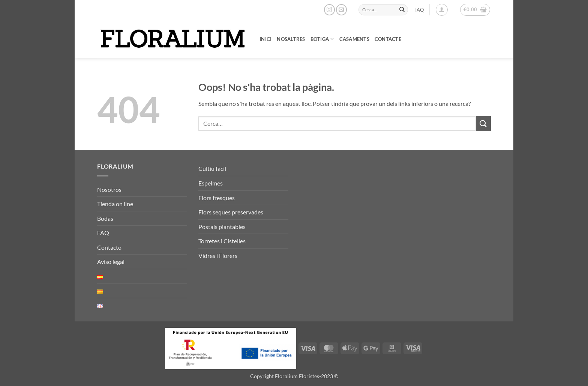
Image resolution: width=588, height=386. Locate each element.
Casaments (354, 39)
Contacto (109, 247)
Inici (265, 39)
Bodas (105, 218)
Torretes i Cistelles (222, 241)
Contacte (388, 39)
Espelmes (211, 183)
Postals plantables (222, 227)
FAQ (419, 10)
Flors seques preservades (231, 212)
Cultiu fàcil (212, 168)
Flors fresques (217, 198)
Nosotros (109, 189)
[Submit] (402, 10)
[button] (442, 10)
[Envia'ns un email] (341, 10)
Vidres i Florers (218, 256)
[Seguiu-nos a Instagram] (329, 10)
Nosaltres (291, 39)
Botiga (322, 39)
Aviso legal (111, 262)
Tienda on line (115, 204)
